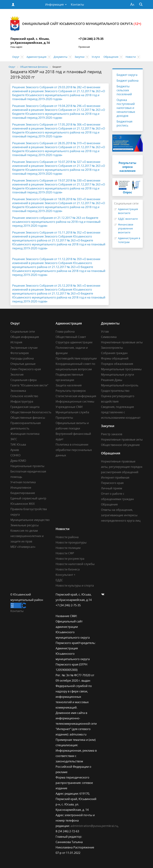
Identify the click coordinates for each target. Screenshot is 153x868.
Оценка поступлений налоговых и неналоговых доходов (126, 108)
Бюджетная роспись (124, 123)
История (16, 342)
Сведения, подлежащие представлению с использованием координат (121, 412)
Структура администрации (74, 342)
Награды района (22, 358)
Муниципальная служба (72, 412)
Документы (61, 57)
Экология (17, 375)
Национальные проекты (27, 466)
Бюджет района (128, 81)
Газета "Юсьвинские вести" (29, 385)
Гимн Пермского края (26, 369)
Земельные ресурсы (24, 525)
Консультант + (65, 575)
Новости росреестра (70, 559)
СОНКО (15, 455)
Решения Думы (112, 380)
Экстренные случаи (24, 348)
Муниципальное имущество (30, 520)
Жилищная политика (25, 434)
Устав (105, 331)
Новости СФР (65, 553)
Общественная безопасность (31, 412)
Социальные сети (23, 331)
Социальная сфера (23, 380)
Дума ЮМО (18, 461)
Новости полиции (68, 548)
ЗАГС (14, 439)
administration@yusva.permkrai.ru (94, 826)
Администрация (37, 57)
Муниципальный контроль (120, 385)
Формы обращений (115, 358)
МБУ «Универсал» (23, 547)
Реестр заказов (112, 434)
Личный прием (112, 488)
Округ (16, 57)
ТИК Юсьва (18, 444)
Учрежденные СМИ (69, 407)
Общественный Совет (71, 337)
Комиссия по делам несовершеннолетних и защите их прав (27, 536)
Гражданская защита (25, 407)
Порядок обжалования (117, 364)
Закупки (80, 57)
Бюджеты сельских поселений (124, 90)
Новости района (67, 537)
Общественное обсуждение (120, 445)
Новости (131, 57)
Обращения (111, 57)
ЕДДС (59, 580)
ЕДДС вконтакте (128, 219)
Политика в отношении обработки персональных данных (74, 450)
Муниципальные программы (121, 369)
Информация (54, 4)
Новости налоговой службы (75, 564)
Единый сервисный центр (28, 498)
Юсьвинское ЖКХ (23, 504)
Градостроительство (115, 391)
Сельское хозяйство (24, 396)
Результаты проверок (71, 391)
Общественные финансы (28, 418)
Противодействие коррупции (76, 358)
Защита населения (69, 385)
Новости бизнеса (68, 569)
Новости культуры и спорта (75, 585)
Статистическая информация (76, 396)
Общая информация (25, 337)
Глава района (65, 331)
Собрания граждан (114, 353)
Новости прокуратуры (71, 542)
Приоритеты (64, 418)
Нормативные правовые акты (122, 342)
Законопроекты (112, 348)
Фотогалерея (20, 353)
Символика (109, 337)
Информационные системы (75, 401)
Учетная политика (23, 482)
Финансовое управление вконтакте (126, 228)
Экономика (18, 391)
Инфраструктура (22, 401)
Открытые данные (23, 364)
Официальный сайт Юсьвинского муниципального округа (76, 24)
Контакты (77, 4)
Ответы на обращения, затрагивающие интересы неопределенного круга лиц (121, 515)
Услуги (96, 57)
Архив (15, 450)
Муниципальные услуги (117, 375)
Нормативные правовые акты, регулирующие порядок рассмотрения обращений (122, 467)
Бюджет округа (127, 75)
